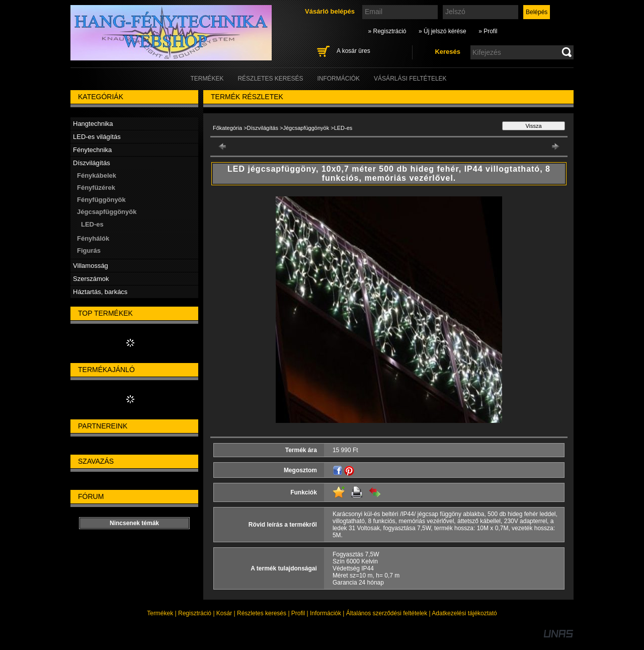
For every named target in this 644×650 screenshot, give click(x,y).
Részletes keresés (262, 613)
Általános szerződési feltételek (387, 613)
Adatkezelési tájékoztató (464, 613)
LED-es (92, 224)
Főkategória (227, 128)
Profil (298, 613)
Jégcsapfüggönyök (306, 128)
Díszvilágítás (263, 128)
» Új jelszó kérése (442, 31)
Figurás (89, 250)
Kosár (224, 613)
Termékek (160, 613)
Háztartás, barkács (100, 292)
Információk (326, 613)
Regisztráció (195, 613)
